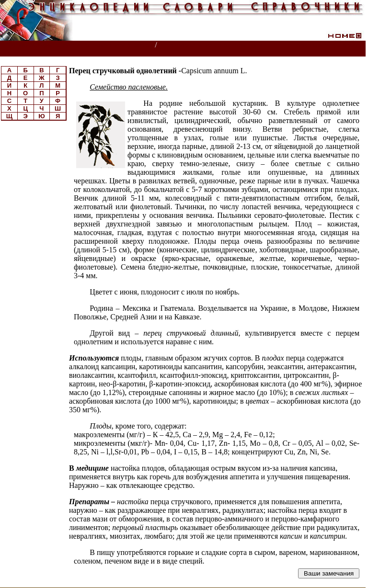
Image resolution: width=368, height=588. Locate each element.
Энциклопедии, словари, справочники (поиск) (78, 45)
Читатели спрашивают (329, 45)
